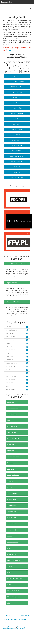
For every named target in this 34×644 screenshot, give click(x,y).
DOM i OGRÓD (17, 116)
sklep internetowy (11, 520)
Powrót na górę (24, 623)
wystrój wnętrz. (11, 477)
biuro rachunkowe (11, 562)
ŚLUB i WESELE (17, 175)
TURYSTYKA (17, 180)
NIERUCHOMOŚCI (17, 159)
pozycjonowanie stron (12, 416)
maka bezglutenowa (12, 422)
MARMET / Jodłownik (12, 310)
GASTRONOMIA (17, 137)
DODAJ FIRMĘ (7, 623)
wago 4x (9, 580)
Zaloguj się (6, 627)
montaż (9, 593)
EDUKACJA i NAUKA (17, 121)
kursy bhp (9, 495)
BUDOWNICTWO (17, 105)
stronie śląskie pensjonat (13, 599)
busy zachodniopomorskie (14, 465)
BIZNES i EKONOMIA (17, 100)
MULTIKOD (12, 59)
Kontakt (5, 631)
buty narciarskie (11, 452)
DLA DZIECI (17, 111)
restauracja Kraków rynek (13, 483)
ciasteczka (9, 574)
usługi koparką (11, 410)
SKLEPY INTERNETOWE (17, 164)
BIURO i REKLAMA (17, 95)
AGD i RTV (17, 84)
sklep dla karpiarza (12, 440)
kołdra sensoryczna (12, 501)
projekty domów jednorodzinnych (15, 538)
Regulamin (14, 627)
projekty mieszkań (11, 532)
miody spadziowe (11, 507)
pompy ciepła (10, 459)
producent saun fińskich (13, 446)
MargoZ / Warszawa (12, 291)
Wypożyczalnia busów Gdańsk (14, 587)
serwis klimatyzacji (11, 513)
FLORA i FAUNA (17, 132)
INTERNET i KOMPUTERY (17, 143)
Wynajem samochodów (13, 550)
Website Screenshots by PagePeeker (14, 636)
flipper (9, 556)
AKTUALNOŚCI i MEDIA (17, 89)
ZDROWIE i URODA (17, 185)
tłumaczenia (10, 471)
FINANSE (17, 127)
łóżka (8, 611)
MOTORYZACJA (17, 153)
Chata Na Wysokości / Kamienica (16, 271)
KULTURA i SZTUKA (17, 148)
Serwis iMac (10, 489)
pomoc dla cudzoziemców (13, 568)
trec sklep (9, 544)
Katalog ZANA (6, 2)
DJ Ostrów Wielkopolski (13, 605)
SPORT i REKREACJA (17, 169)
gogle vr (9, 428)
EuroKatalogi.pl (22, 635)
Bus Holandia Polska (12, 434)
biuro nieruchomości (12, 526)
